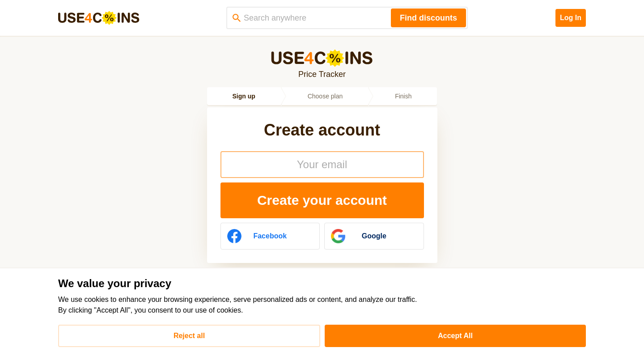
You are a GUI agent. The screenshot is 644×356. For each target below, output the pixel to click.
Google (359, 236)
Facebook (257, 236)
